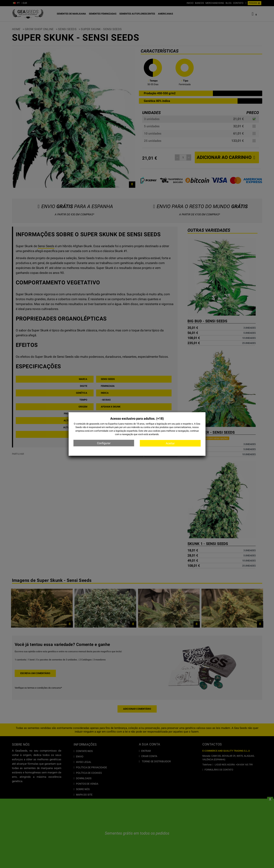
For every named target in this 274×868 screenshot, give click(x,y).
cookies (156, 431)
